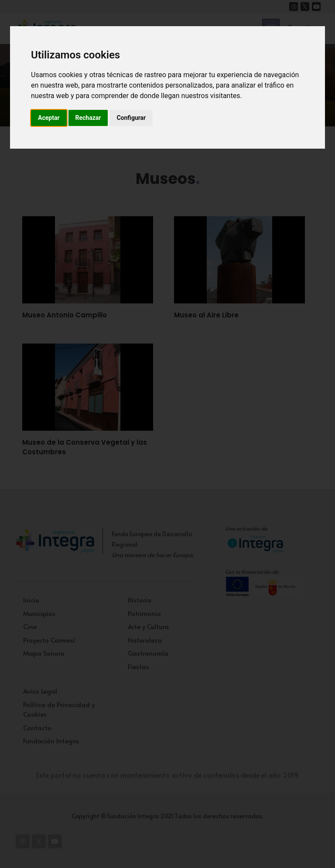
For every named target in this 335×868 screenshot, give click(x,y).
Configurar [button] (131, 118)
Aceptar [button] (49, 118)
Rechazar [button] (88, 118)
